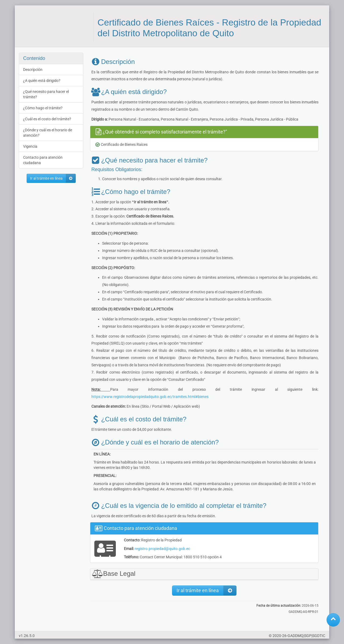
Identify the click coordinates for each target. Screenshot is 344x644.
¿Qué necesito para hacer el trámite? (46, 94)
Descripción (33, 70)
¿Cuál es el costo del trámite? (47, 119)
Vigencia (30, 146)
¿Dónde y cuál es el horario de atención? (48, 133)
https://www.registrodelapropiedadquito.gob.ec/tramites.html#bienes (150, 397)
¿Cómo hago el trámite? (43, 108)
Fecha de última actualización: (279, 606)
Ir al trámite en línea (53, 178)
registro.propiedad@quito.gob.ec (162, 549)
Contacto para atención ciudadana (43, 160)
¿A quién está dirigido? (42, 81)
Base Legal (113, 574)
